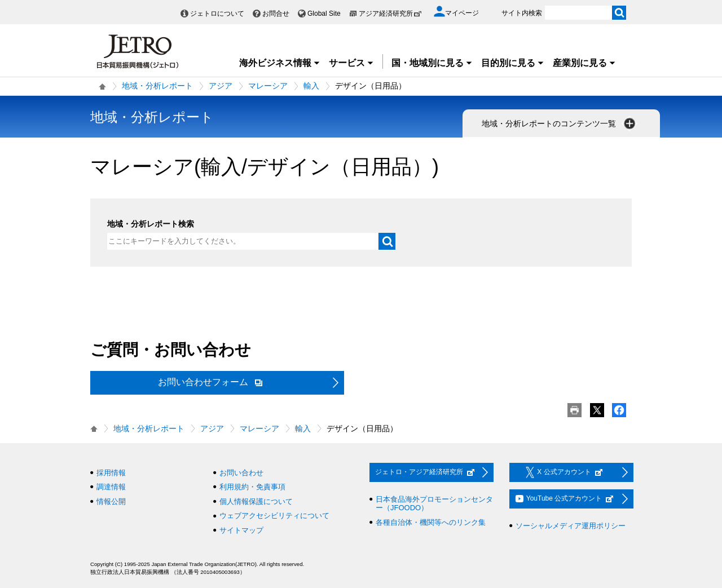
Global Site (324, 14)
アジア (221, 86)
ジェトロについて (217, 14)
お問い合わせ (241, 473)
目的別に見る (513, 63)
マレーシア (268, 86)
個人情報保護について (256, 501)
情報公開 (111, 501)
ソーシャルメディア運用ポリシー (571, 526)
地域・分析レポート (157, 86)
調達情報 (111, 487)
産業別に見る (584, 63)
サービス (351, 63)
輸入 (311, 86)
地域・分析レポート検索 (151, 224)
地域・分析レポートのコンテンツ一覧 (560, 123)
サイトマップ (241, 530)
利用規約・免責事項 (252, 487)
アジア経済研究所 (390, 14)
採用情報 (111, 473)
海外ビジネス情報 (280, 63)
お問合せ (276, 14)
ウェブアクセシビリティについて (274, 516)
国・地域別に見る (432, 63)
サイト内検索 (522, 13)
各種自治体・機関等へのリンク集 (431, 522)
